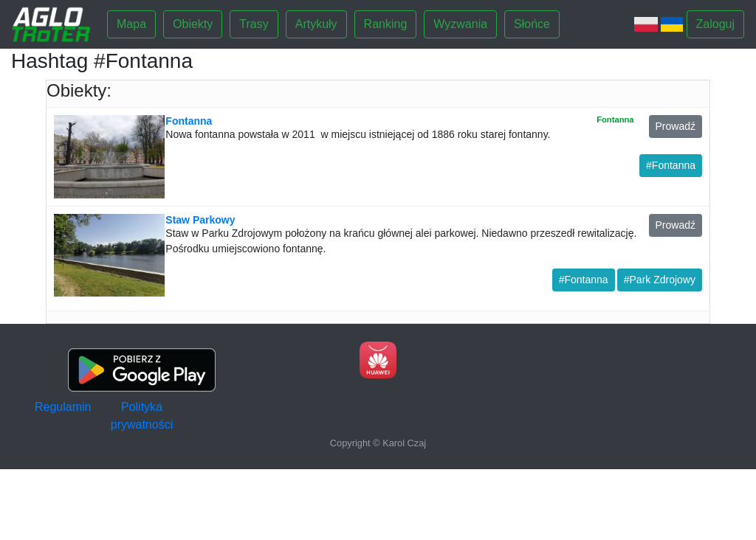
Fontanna (189, 121)
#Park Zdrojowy (660, 280)
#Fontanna (671, 165)
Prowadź (676, 126)
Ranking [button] (386, 24)
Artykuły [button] (316, 24)
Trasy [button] (254, 24)
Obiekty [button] (193, 24)
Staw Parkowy (200, 220)
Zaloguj (715, 24)
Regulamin (63, 407)
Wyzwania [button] (460, 24)
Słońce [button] (532, 24)
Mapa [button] (131, 24)
